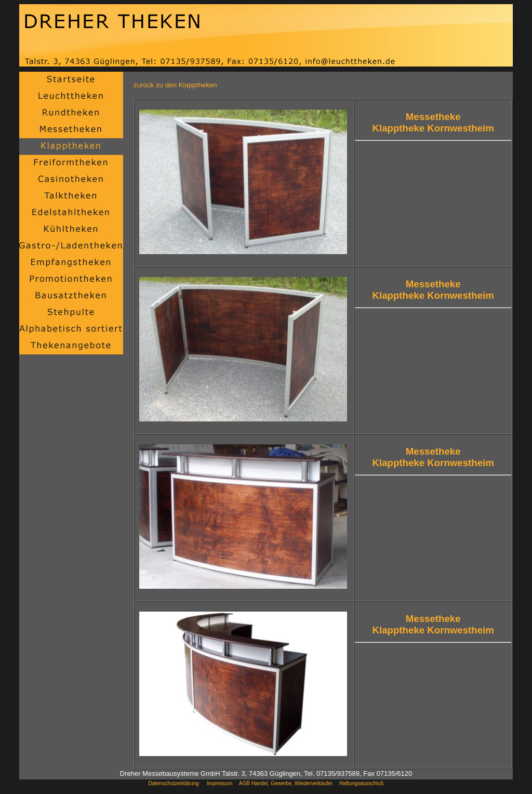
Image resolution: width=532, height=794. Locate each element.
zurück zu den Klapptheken (175, 85)
